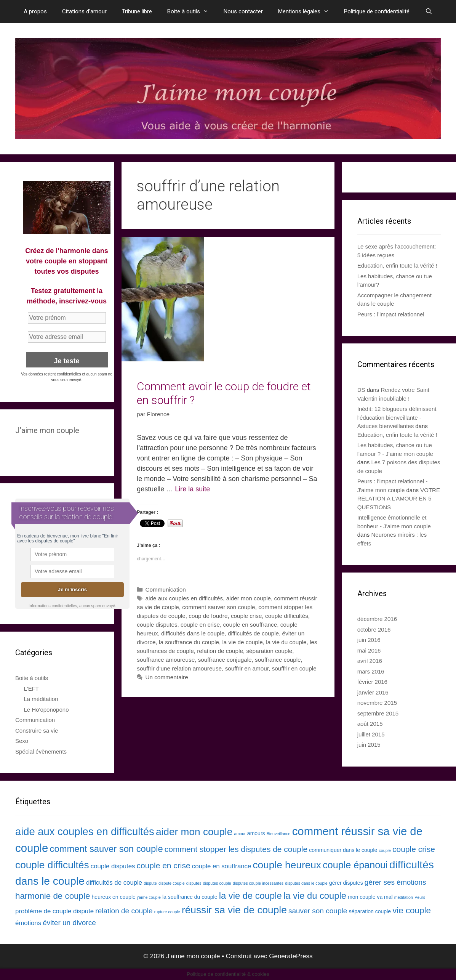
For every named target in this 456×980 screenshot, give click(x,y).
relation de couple (220, 651)
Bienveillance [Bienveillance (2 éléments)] (279, 834)
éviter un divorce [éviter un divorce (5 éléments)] (69, 923)
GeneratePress (291, 956)
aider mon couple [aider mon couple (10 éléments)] (194, 832)
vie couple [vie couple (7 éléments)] (412, 910)
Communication (165, 589)
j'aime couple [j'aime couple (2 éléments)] (149, 897)
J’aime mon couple (47, 430)
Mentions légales (307, 11)
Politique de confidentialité (377, 11)
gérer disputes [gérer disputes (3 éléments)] (346, 883)
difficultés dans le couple (193, 633)
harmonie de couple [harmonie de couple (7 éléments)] (53, 896)
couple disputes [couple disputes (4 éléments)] (113, 866)
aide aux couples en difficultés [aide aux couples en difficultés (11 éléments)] (85, 832)
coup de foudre (208, 616)
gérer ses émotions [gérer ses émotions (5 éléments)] (395, 882)
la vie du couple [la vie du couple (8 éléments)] (315, 896)
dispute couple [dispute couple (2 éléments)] (172, 883)
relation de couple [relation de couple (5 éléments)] (124, 911)
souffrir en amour (247, 668)
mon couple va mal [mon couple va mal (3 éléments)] (370, 897)
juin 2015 (369, 745)
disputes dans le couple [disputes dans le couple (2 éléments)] (306, 883)
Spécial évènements (41, 751)
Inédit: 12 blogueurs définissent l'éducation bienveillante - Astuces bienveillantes (397, 417)
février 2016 (372, 682)
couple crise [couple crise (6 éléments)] (414, 849)
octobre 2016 (374, 630)
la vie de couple (242, 642)
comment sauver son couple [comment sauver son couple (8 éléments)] (106, 849)
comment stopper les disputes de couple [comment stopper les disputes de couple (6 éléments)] (236, 849)
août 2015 (370, 724)
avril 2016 (370, 661)
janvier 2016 (373, 692)
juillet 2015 (371, 734)
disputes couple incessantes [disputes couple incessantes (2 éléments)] (258, 883)
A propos (35, 11)
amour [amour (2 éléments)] (240, 834)
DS (361, 390)
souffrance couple (278, 660)
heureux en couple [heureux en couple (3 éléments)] (114, 897)
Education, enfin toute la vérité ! (397, 265)
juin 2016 (369, 640)
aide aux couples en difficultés (184, 598)
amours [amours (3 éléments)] (256, 833)
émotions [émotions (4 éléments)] (28, 923)
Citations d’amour (84, 11)
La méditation (41, 699)
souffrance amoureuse (166, 660)
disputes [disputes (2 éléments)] (194, 883)
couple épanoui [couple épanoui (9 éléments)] (355, 865)
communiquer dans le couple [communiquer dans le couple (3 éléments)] (343, 850)
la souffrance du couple (189, 642)
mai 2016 (369, 650)
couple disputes (157, 625)
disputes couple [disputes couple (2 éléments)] (217, 883)
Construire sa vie (37, 731)
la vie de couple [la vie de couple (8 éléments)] (250, 896)
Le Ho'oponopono (46, 710)
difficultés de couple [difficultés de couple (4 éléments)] (114, 883)
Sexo (22, 741)
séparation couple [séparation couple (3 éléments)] (370, 911)
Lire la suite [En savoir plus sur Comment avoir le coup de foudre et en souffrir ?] (192, 489)
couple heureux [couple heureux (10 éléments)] (287, 865)
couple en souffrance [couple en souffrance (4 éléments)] (222, 866)
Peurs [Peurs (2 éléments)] (420, 897)
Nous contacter (243, 11)
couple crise (246, 616)
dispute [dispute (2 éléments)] (150, 883)
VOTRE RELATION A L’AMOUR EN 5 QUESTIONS (399, 499)
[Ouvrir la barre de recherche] (428, 11)
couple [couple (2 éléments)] (385, 850)
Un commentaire (166, 677)
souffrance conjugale (225, 660)
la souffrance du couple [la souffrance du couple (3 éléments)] (190, 897)
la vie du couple (286, 642)
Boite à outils (192, 11)
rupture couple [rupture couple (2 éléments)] (167, 912)
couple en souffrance (250, 625)
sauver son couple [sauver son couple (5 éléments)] (318, 911)
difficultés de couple (253, 633)
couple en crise (200, 625)
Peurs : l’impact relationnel (391, 314)
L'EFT (32, 689)
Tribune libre (137, 11)
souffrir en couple (294, 668)
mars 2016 (371, 671)
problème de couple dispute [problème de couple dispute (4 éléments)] (54, 911)
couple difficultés (287, 616)
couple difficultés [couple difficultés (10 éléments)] (52, 865)
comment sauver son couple (218, 607)
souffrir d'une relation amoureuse (179, 668)
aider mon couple (249, 598)
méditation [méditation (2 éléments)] (404, 897)
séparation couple (269, 651)
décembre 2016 (377, 619)
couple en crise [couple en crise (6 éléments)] (164, 865)
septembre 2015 (378, 713)
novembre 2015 (377, 703)
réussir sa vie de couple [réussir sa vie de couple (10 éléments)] (234, 910)
